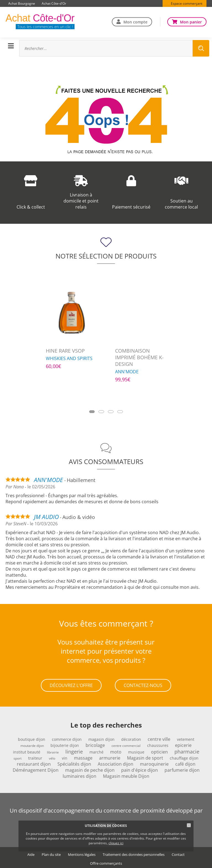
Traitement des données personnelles (134, 852)
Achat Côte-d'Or (54, 3)
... (103, 551)
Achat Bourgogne (22, 3)
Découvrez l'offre (71, 684)
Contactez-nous (143, 684)
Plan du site (51, 852)
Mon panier (191, 22)
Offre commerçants (106, 861)
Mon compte (135, 22)
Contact (178, 852)
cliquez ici (116, 843)
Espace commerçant (187, 3)
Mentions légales (82, 852)
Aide (31, 852)
